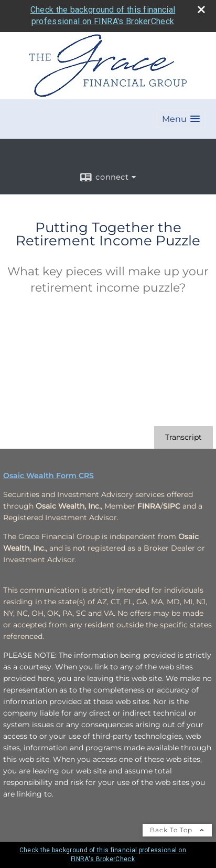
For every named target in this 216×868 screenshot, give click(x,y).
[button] (181, 119)
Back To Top (177, 830)
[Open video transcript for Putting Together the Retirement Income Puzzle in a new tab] (183, 437)
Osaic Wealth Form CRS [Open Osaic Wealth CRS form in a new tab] (48, 476)
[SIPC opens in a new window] (172, 506)
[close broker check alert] (201, 9)
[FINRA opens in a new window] (149, 506)
